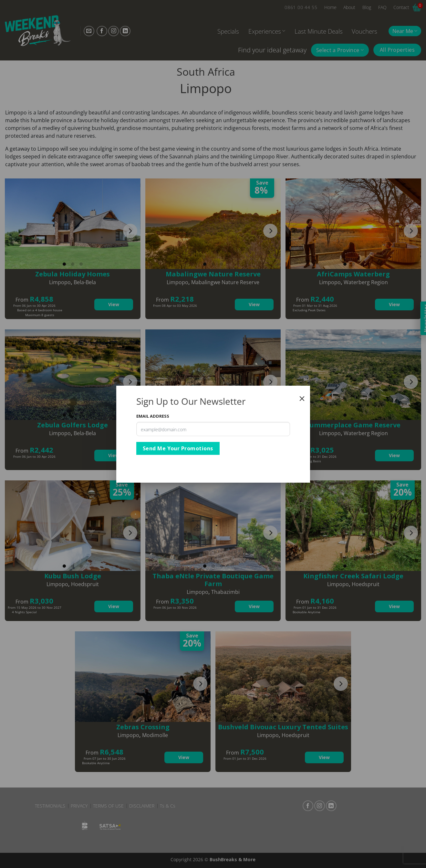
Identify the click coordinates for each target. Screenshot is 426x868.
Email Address (153, 416)
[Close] (302, 399)
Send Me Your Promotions (178, 448)
